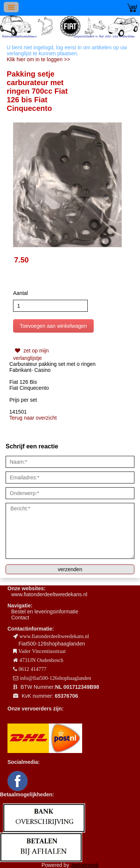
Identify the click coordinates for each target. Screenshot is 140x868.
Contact (20, 617)
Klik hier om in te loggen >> (38, 59)
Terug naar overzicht (33, 418)
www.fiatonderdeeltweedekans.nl (49, 594)
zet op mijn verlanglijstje (31, 354)
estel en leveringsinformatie (46, 612)
